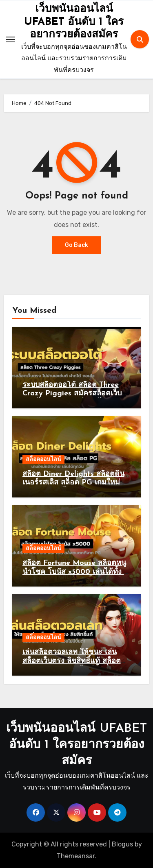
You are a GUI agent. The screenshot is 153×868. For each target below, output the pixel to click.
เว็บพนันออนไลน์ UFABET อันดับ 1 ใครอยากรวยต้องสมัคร (74, 22)
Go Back (76, 245)
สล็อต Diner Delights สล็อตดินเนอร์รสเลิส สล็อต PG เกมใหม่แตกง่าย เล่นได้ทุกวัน (73, 483)
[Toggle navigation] (11, 39)
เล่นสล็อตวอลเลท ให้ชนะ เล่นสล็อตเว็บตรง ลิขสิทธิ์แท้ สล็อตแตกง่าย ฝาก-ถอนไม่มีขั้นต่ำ (72, 661)
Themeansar (76, 856)
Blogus (122, 844)
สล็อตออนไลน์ (43, 459)
